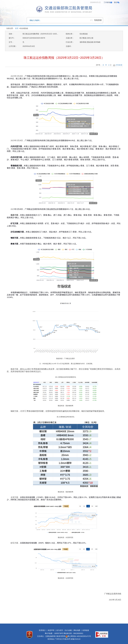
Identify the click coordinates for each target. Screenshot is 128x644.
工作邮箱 (108, 2)
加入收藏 (68, 630)
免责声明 (51, 630)
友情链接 (86, 630)
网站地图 (77, 630)
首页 (17, 28)
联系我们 (42, 630)
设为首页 (60, 630)
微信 (117, 2)
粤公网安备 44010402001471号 (78, 636)
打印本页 (117, 65)
